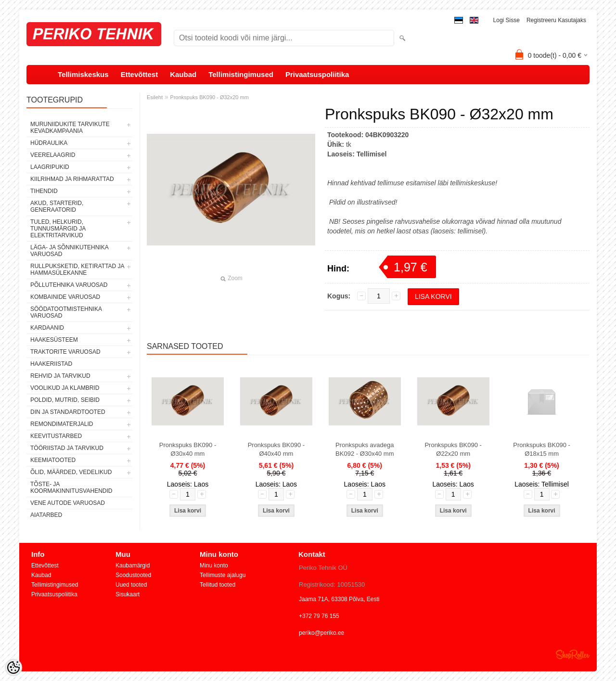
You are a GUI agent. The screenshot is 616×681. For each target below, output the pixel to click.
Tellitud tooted (218, 585)
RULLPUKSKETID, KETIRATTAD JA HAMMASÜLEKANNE (77, 270)
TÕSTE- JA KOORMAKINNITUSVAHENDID (71, 488)
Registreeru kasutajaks (556, 20)
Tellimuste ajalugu (223, 575)
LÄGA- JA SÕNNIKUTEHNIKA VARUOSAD (69, 251)
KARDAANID (47, 328)
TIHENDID (44, 191)
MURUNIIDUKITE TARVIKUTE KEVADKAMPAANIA (70, 128)
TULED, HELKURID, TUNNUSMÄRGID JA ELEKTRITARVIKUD (58, 229)
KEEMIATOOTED (53, 460)
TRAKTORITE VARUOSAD (65, 352)
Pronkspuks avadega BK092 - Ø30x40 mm (365, 449)
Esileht (155, 97)
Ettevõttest (140, 74)
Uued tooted (131, 585)
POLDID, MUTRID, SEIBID (65, 400)
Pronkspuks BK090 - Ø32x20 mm (210, 97)
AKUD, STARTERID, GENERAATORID (57, 206)
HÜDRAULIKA (49, 143)
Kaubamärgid (133, 565)
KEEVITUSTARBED (56, 436)
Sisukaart (128, 594)
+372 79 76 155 (319, 616)
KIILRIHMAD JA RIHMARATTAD (72, 179)
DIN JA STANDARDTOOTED (68, 412)
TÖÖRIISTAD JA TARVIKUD (67, 448)
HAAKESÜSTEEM (54, 340)
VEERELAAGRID (53, 155)
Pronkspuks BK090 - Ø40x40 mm (276, 449)
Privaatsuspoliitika (317, 74)
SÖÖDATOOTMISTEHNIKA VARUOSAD (66, 312)
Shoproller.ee (573, 655)
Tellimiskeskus (83, 74)
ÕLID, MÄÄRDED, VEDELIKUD (71, 472)
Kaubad (183, 74)
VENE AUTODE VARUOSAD (68, 503)
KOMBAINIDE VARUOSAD (65, 297)
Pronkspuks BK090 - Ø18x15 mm (542, 449)
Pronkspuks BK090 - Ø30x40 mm (188, 449)
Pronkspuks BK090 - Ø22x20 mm (453, 449)
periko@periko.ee (321, 633)
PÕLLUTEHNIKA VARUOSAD (69, 285)
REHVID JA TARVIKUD (60, 376)
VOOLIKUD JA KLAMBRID (65, 388)
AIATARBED (46, 515)
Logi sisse (507, 20)
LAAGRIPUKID (50, 167)
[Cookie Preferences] (13, 668)
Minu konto (214, 565)
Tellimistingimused (241, 74)
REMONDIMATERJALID (62, 424)
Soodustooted (133, 575)
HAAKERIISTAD (51, 364)
